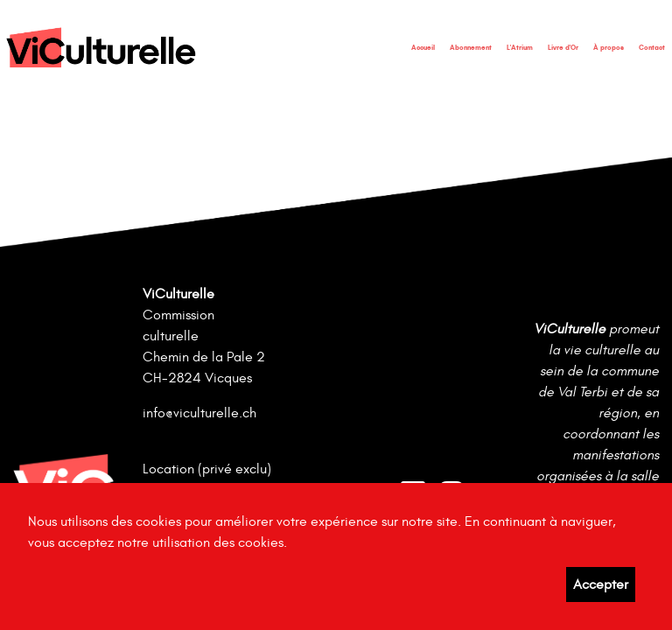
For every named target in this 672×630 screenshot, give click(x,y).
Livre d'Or (563, 47)
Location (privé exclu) (207, 469)
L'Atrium (520, 47)
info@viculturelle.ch (199, 413)
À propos (609, 47)
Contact (652, 47)
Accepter (601, 584)
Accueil (423, 47)
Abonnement (471, 47)
